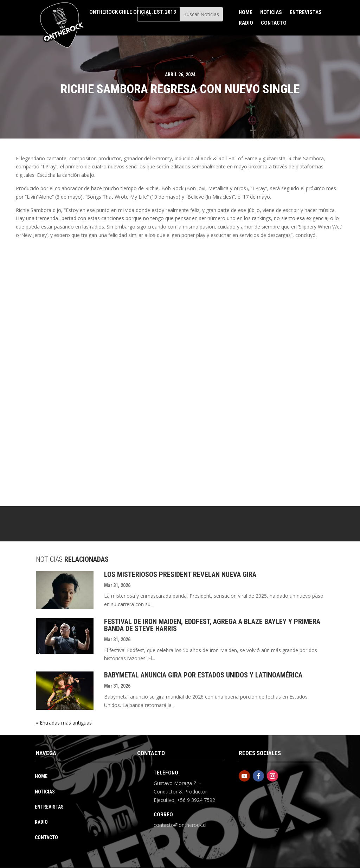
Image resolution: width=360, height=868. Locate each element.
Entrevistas (306, 13)
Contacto (274, 23)
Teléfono (166, 773)
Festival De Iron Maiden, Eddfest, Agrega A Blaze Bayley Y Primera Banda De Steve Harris (212, 625)
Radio (246, 23)
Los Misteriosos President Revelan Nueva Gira (180, 574)
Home (246, 13)
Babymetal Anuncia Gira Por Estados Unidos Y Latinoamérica (203, 675)
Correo (163, 815)
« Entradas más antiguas (64, 723)
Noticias (271, 13)
